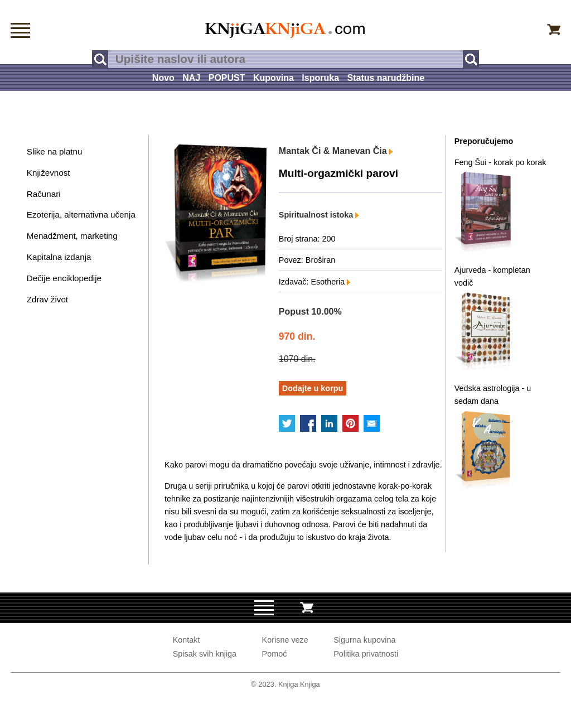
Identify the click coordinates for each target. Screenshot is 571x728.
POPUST (227, 78)
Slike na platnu (55, 151)
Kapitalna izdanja (59, 257)
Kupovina (274, 78)
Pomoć (275, 654)
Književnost (49, 173)
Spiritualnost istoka (319, 215)
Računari (44, 194)
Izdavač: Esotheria (314, 282)
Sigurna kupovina (364, 640)
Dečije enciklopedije (64, 278)
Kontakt (187, 640)
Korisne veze (285, 640)
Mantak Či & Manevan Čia (336, 151)
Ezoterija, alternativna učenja (81, 214)
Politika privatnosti (366, 654)
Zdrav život (47, 299)
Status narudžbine (386, 78)
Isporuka (320, 78)
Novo (163, 78)
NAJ (191, 78)
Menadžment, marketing (72, 236)
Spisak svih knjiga (205, 654)
